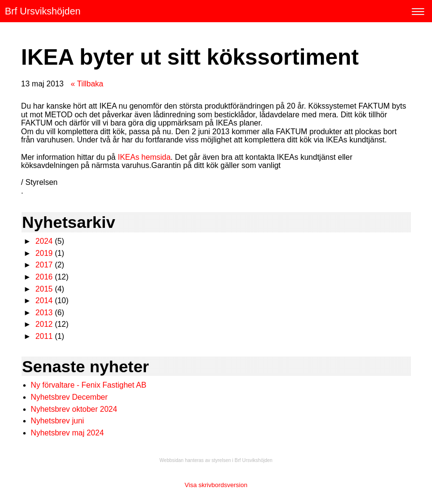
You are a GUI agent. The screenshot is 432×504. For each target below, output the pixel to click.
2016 (44, 277)
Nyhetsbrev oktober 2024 (74, 409)
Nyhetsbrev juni (58, 421)
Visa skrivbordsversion (216, 485)
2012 (44, 324)
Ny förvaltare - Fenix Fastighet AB (90, 385)
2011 (44, 336)
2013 (44, 313)
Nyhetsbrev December (69, 397)
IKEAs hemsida (144, 157)
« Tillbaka (87, 84)
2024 (44, 241)
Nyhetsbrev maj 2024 (67, 433)
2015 (44, 289)
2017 (44, 265)
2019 (44, 253)
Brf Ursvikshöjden (43, 11)
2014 (44, 301)
